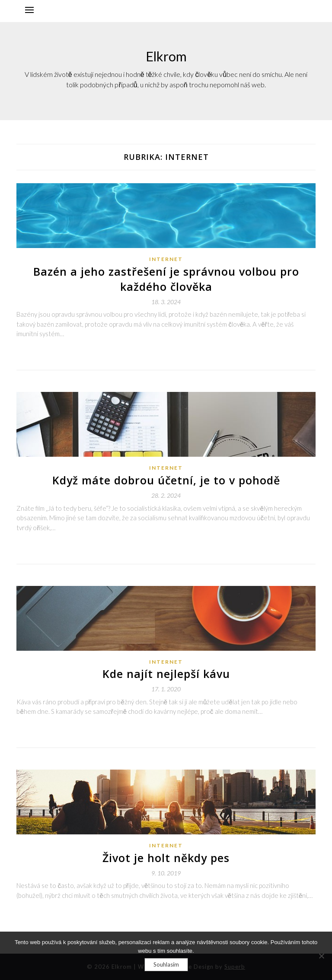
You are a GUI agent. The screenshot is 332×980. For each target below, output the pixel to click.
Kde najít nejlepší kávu (166, 674)
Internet (166, 259)
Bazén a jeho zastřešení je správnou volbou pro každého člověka (166, 279)
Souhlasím (166, 964)
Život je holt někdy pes (166, 858)
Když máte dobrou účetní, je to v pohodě (166, 480)
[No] (321, 956)
